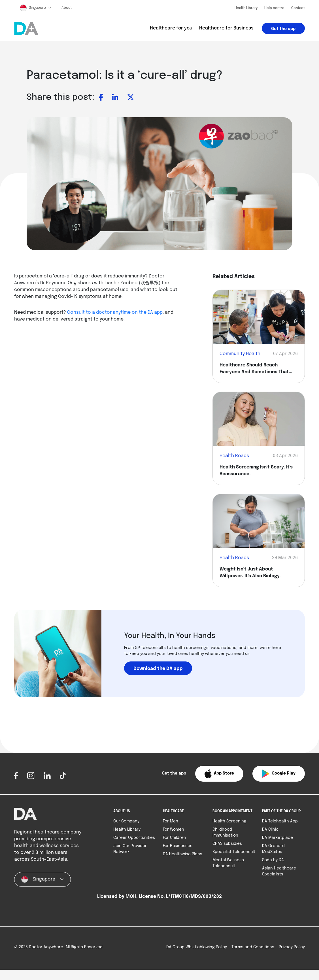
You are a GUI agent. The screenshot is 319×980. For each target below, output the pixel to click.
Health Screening (229, 821)
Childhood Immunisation (225, 832)
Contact (298, 8)
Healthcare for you (171, 28)
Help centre (274, 8)
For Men (171, 821)
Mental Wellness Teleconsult (228, 863)
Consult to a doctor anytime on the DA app (115, 312)
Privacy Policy (292, 947)
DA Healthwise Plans (183, 854)
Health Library (246, 8)
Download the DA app (158, 669)
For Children (175, 838)
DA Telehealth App (280, 821)
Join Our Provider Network (130, 849)
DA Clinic (270, 830)
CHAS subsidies (227, 844)
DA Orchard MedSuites (273, 849)
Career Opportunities (134, 838)
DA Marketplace (277, 838)
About (67, 8)
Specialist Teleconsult (234, 852)
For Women (174, 830)
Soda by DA (273, 860)
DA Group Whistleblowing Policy (197, 947)
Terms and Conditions (253, 947)
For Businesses (178, 846)
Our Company (126, 821)
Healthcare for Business (226, 28)
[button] (219, 774)
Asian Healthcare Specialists (279, 871)
